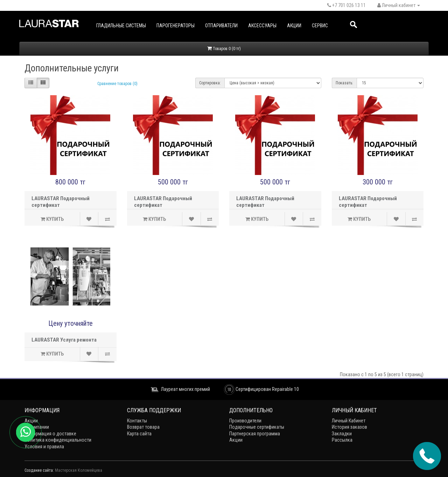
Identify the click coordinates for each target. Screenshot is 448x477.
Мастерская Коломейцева (79, 470)
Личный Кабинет (349, 421)
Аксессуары (262, 26)
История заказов (349, 427)
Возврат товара (143, 427)
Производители (245, 421)
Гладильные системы (121, 26)
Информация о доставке (50, 434)
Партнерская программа (255, 434)
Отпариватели (221, 26)
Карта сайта (139, 434)
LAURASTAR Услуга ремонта (64, 340)
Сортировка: (210, 83)
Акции (294, 26)
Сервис (320, 26)
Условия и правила (44, 447)
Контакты (137, 421)
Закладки (342, 434)
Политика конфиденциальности (58, 440)
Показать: (344, 83)
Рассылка (342, 440)
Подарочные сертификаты (257, 427)
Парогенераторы (176, 26)
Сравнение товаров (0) (117, 84)
